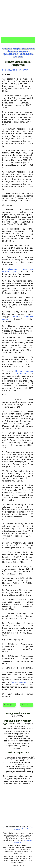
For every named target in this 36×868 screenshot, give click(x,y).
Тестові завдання (19, 682)
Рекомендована (10, 70)
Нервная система (24, 371)
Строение (22, 374)
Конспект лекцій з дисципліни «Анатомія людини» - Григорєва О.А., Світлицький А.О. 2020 (18, 53)
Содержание (27, 705)
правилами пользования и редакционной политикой (18, 829)
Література (23, 70)
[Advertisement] (18, 19)
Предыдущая (9, 705)
